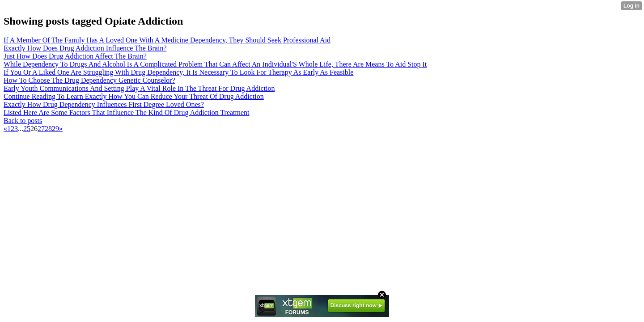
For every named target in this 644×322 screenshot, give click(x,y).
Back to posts (23, 121)
